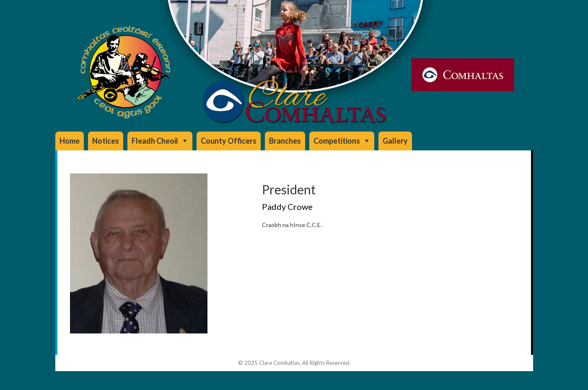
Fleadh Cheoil (155, 141)
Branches (285, 141)
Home (70, 141)
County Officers (229, 141)
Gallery (395, 141)
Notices (106, 141)
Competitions (337, 141)
